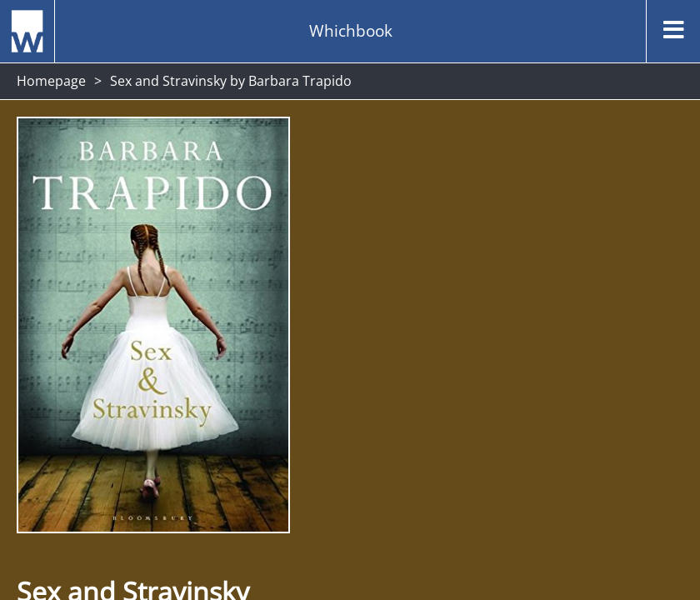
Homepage (51, 81)
